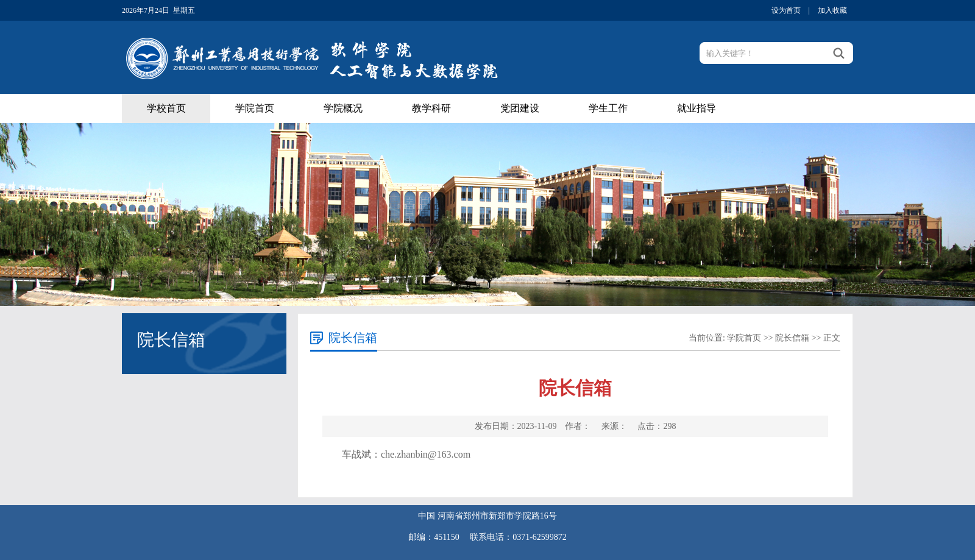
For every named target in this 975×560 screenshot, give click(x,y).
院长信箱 (792, 338)
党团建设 (520, 108)
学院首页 (255, 108)
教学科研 (431, 108)
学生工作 (608, 108)
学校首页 (166, 108)
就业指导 (697, 108)
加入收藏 (832, 10)
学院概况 (343, 108)
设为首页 (786, 10)
